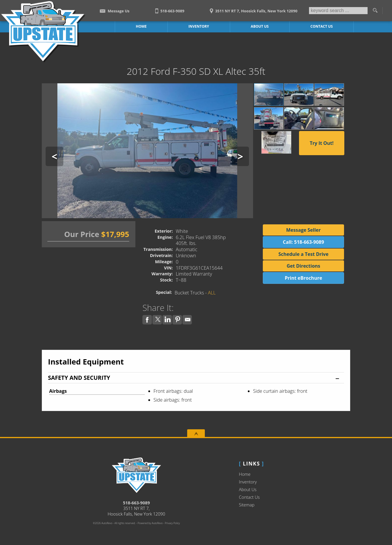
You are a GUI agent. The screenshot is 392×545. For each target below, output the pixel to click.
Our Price (82, 234)
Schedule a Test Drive (303, 254)
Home (245, 474)
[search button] (375, 11)
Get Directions (303, 266)
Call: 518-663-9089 (303, 242)
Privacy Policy (172, 523)
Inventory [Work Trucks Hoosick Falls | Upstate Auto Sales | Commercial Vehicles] (199, 26)
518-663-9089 (137, 503)
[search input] (338, 11)
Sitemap (247, 505)
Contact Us (249, 497)
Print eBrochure (303, 278)
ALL (212, 293)
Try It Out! (322, 143)
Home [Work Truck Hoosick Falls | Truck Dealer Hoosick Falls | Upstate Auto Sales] (141, 26)
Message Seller (303, 230)
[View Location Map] (253, 9)
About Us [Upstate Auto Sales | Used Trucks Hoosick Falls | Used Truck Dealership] (260, 26)
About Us (248, 489)
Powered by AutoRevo (150, 523)
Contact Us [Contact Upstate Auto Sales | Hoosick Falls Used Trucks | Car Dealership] (322, 26)
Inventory (248, 482)
